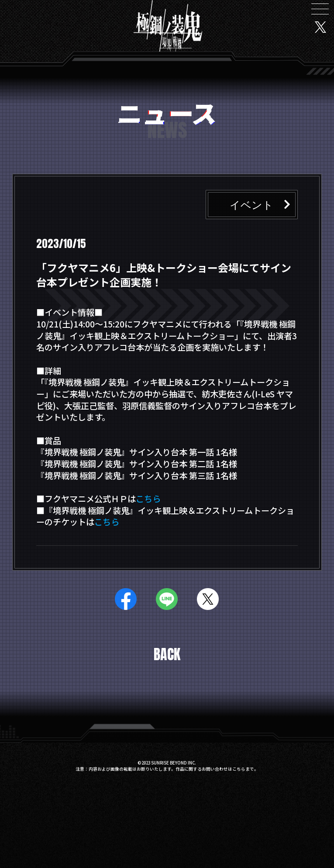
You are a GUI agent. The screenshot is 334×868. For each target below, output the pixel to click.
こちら (148, 499)
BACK (167, 654)
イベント (251, 204)
